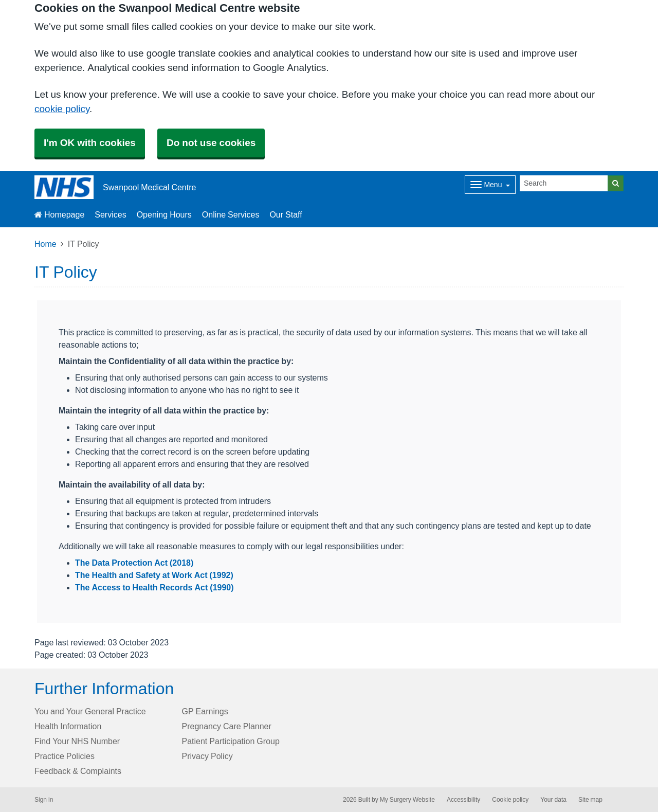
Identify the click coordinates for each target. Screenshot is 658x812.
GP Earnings (205, 711)
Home (45, 244)
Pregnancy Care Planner (227, 726)
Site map (590, 800)
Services (110, 214)
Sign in (44, 800)
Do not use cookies (211, 143)
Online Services (231, 214)
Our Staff (286, 214)
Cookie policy (510, 800)
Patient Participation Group (231, 741)
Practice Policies (65, 756)
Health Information (68, 726)
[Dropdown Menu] (490, 185)
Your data (553, 800)
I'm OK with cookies (90, 143)
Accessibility (463, 800)
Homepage (59, 214)
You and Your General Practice (90, 711)
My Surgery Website (407, 800)
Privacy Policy (207, 756)
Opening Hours (164, 214)
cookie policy (62, 109)
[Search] (564, 183)
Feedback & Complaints (78, 771)
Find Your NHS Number (77, 741)
